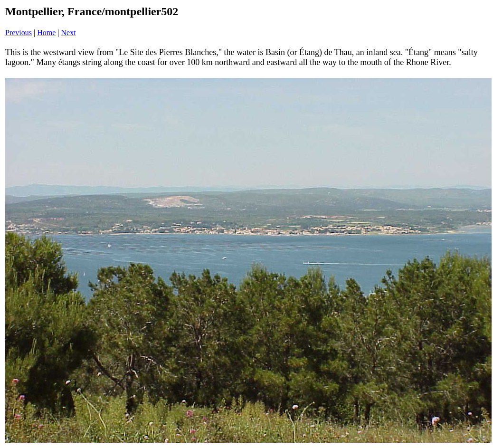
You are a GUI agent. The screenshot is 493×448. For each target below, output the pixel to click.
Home (46, 33)
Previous (19, 33)
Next (69, 33)
